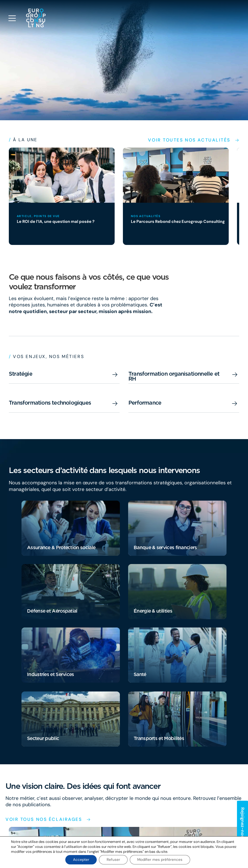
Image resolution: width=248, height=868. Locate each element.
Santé (140, 675)
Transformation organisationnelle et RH (174, 376)
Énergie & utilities (153, 611)
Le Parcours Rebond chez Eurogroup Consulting (179, 221)
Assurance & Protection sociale (61, 548)
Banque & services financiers (165, 548)
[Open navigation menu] (12, 18)
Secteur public (43, 739)
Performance (145, 403)
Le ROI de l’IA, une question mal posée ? (57, 221)
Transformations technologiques (50, 403)
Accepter (79, 859)
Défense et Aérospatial (52, 611)
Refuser (113, 859)
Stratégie (21, 374)
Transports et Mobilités (159, 739)
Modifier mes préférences (162, 859)
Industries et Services (50, 675)
